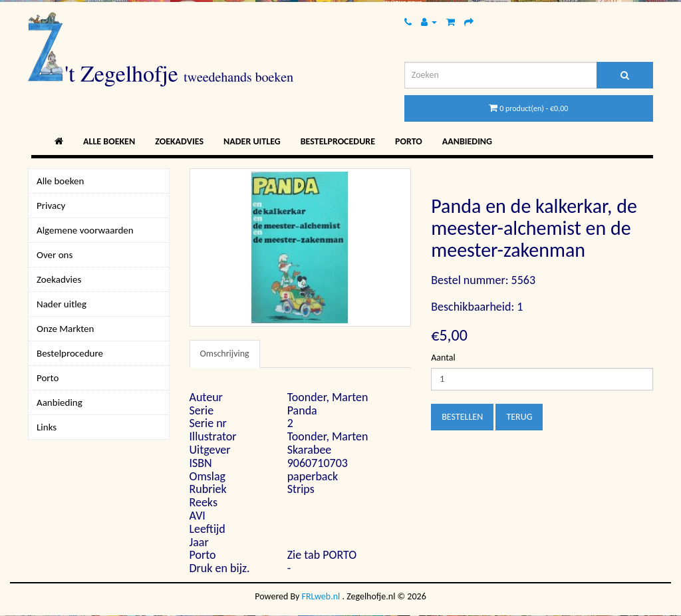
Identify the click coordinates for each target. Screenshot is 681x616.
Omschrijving (225, 354)
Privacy (51, 206)
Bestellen (462, 417)
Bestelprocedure (338, 141)
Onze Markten (65, 329)
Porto (409, 141)
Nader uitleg (252, 141)
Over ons (55, 255)
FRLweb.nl (321, 596)
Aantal (443, 358)
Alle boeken (109, 141)
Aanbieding (467, 141)
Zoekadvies (179, 141)
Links (47, 427)
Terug (519, 417)
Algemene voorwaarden (85, 230)
